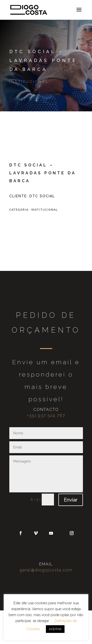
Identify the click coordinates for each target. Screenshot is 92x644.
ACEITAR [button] (55, 629)
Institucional (29, 82)
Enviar (71, 500)
